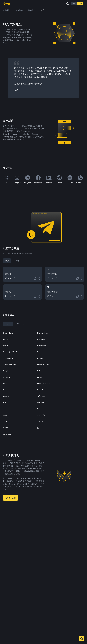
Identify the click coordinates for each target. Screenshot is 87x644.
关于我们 (6, 10)
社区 (43, 10)
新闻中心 (32, 10)
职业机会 (19, 10)
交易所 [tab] (7, 261)
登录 (74, 4)
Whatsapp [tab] (21, 324)
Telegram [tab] (8, 324)
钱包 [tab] (17, 261)
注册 (80, 4)
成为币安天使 (10, 498)
